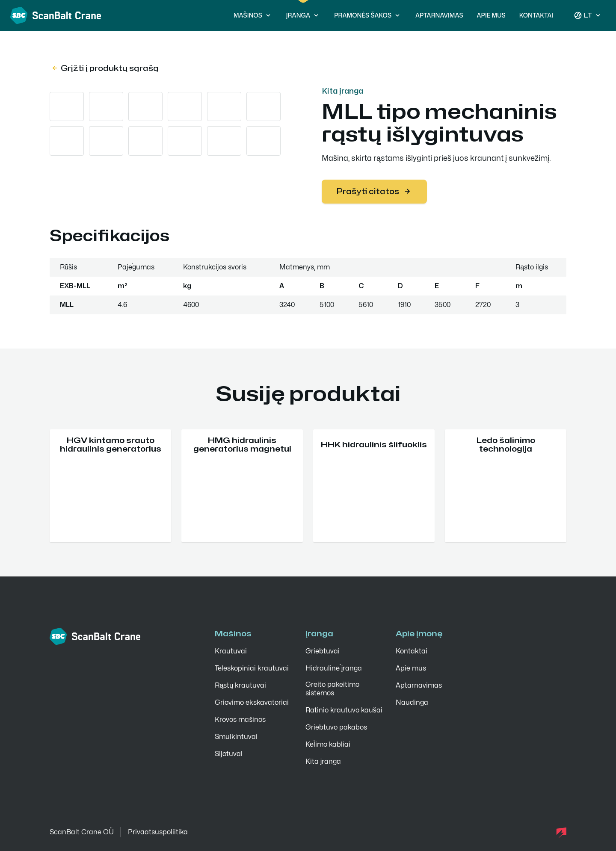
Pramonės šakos (368, 15)
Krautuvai (231, 651)
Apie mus (491, 15)
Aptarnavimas (439, 15)
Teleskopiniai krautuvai (252, 668)
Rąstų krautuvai (240, 686)
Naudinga (412, 703)
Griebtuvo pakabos (336, 727)
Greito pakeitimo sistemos (332, 689)
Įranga (303, 15)
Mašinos (253, 15)
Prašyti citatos (374, 191)
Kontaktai (536, 15)
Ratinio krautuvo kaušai (344, 710)
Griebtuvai (323, 651)
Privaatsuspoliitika (158, 832)
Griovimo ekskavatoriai (252, 703)
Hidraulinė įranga (334, 668)
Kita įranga (342, 91)
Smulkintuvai (236, 737)
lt (588, 15)
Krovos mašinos (240, 720)
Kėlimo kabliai (328, 745)
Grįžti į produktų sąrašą (105, 68)
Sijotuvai (229, 754)
